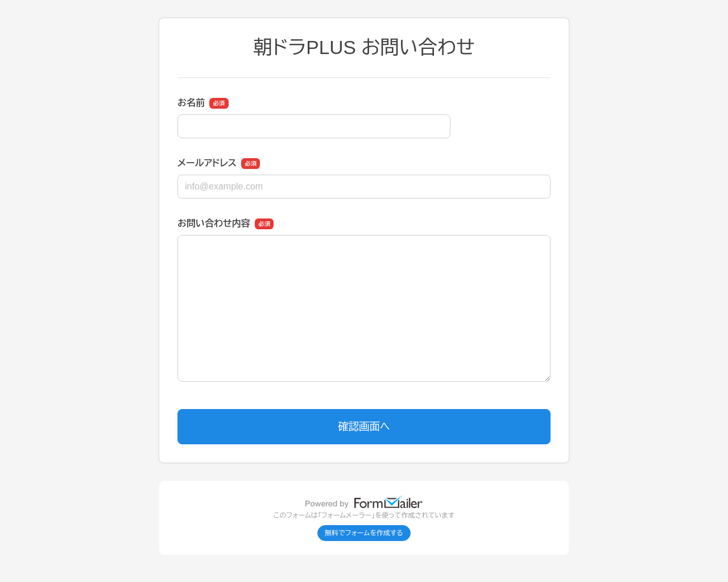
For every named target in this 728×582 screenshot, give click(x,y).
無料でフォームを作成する (364, 533)
